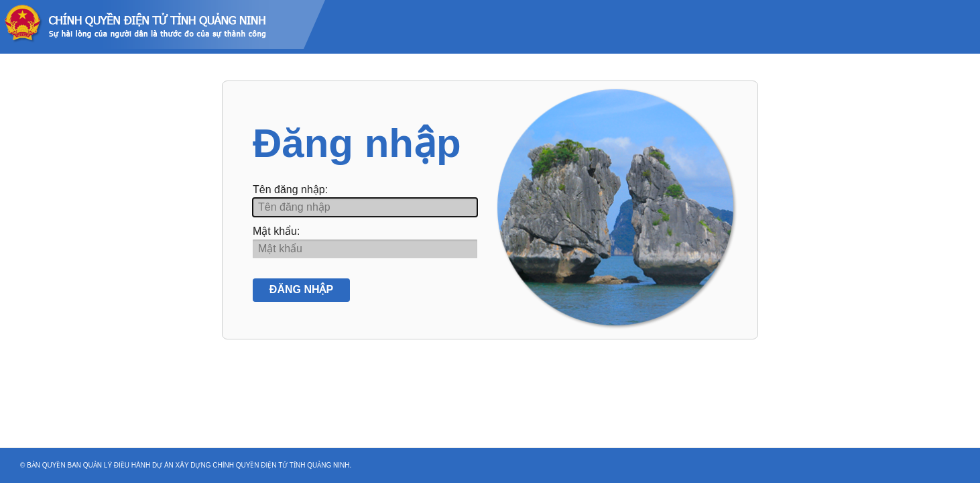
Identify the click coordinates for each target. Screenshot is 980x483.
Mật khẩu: (276, 231)
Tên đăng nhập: (290, 190)
